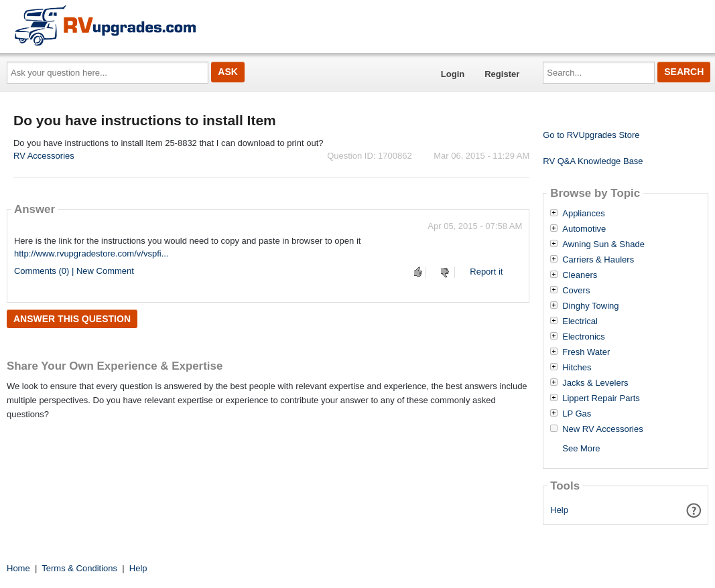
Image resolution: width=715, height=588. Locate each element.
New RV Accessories (602, 429)
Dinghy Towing (590, 306)
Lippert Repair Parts (601, 398)
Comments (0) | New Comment (74, 271)
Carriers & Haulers (598, 260)
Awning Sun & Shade (603, 244)
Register (502, 74)
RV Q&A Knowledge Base (593, 161)
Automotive (584, 229)
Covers (576, 291)
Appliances (584, 214)
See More (581, 448)
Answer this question (72, 319)
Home (18, 568)
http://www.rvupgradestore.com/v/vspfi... (91, 253)
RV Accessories (44, 156)
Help (559, 510)
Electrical (580, 321)
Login (453, 74)
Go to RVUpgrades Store (591, 135)
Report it (486, 272)
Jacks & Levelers (595, 383)
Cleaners (580, 275)
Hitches (577, 368)
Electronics (584, 337)
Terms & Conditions (79, 568)
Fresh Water (586, 352)
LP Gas (577, 414)
